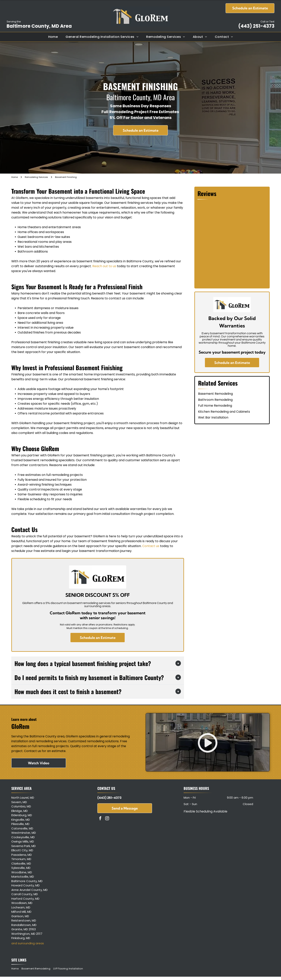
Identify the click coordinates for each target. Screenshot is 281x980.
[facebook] (100, 819)
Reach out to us (104, 266)
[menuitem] (53, 37)
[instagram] (107, 819)
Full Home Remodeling (215, 406)
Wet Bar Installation (213, 417)
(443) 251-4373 (256, 26)
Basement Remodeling (215, 394)
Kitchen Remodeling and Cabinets (224, 412)
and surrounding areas (28, 943)
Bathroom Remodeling (215, 400)
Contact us (151, 546)
